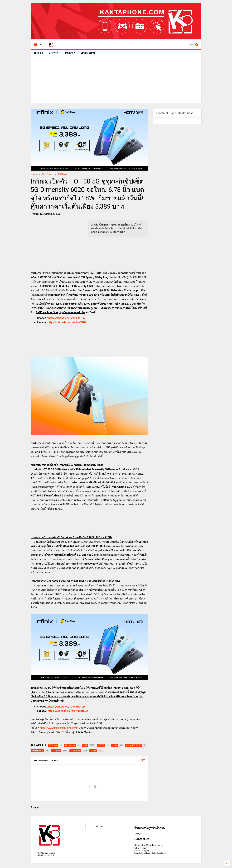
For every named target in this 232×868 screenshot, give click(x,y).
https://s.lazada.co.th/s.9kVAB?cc (68, 322)
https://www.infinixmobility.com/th (59, 728)
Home (38, 53)
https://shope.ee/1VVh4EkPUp (67, 318)
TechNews (47, 174)
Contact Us (88, 53)
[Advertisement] (116, 80)
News (70, 53)
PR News (63, 174)
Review (54, 53)
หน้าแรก (99, 826)
